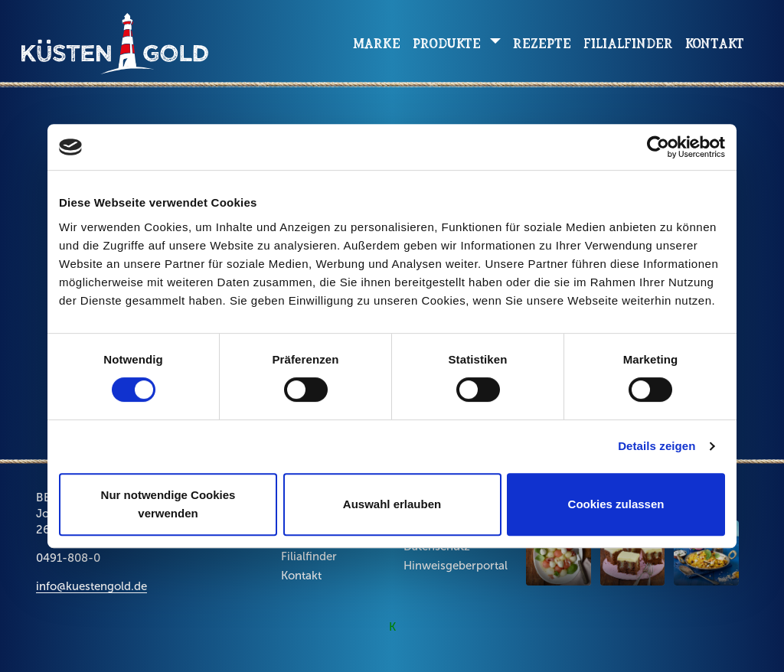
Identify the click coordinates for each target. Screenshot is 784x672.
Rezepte (542, 43)
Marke (377, 43)
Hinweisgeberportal (456, 566)
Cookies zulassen (616, 504)
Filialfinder (628, 43)
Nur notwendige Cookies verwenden (168, 504)
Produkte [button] (449, 43)
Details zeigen (657, 446)
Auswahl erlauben (392, 504)
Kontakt (715, 43)
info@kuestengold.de (91, 586)
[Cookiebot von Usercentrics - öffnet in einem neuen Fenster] (658, 147)
